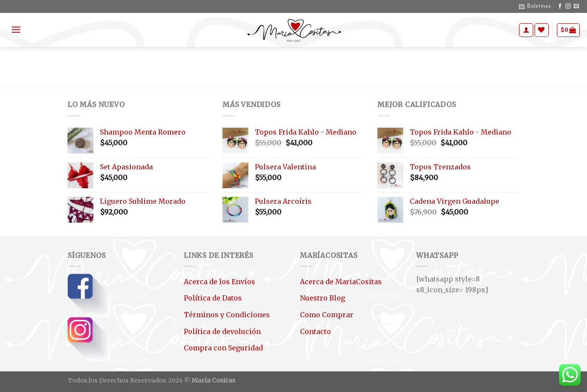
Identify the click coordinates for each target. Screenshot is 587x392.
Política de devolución (222, 331)
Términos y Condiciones (227, 315)
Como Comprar (327, 315)
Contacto (315, 331)
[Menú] (16, 29)
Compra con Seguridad (223, 348)
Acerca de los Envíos (219, 282)
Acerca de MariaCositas (341, 282)
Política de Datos (213, 298)
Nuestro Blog (323, 298)
